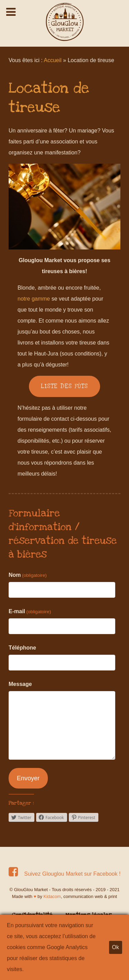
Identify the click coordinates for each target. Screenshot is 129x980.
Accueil (53, 60)
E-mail (30, 611)
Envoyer (28, 778)
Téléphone (22, 648)
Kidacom (52, 896)
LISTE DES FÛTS (64, 386)
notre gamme (34, 299)
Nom (28, 575)
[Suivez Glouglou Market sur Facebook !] (64, 874)
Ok (116, 947)
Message (20, 684)
